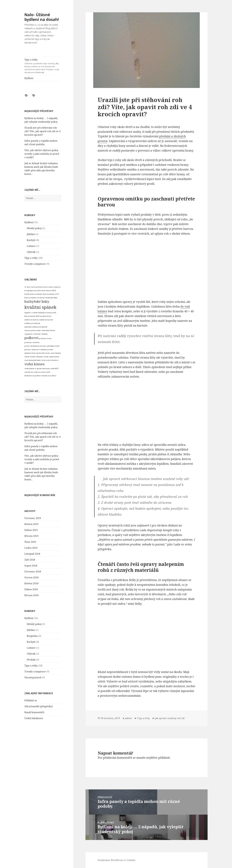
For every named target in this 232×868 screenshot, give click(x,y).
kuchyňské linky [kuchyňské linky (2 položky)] (37, 301)
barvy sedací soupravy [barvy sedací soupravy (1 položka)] (52, 287)
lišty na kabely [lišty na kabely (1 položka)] (30, 316)
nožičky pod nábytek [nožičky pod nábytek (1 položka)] (32, 323)
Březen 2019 (31, 536)
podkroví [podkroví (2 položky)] (31, 338)
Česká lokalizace (34, 718)
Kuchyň (31, 240)
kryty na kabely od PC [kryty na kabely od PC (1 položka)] (51, 294)
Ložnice (31, 246)
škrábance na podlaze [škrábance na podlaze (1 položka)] (33, 376)
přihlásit (164, 758)
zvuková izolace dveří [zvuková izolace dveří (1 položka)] (42, 372)
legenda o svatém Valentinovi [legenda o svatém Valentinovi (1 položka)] (35, 312)
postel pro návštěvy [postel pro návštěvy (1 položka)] (32, 342)
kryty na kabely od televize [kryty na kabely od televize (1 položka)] (35, 298)
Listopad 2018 (32, 554)
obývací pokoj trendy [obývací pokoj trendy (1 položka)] (33, 330)
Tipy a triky (43, 66)
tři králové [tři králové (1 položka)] (54, 360)
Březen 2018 (31, 595)
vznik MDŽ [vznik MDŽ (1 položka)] (54, 369)
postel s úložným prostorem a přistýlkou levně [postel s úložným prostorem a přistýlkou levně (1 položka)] (42, 346)
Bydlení (29, 78)
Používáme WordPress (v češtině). (117, 860)
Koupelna (32, 636)
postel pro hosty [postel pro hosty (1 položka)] (45, 338)
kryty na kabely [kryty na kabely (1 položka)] (36, 294)
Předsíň (31, 660)
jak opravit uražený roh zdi (170, 718)
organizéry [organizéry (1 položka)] (29, 334)
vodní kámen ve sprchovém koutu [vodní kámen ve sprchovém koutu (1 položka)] (37, 369)
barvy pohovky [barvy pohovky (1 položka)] (37, 287)
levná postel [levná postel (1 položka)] (51, 312)
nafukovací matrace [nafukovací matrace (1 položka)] (32, 320)
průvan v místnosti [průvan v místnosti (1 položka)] (31, 349)
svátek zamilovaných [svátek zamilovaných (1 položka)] (51, 357)
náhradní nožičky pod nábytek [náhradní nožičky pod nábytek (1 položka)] (36, 327)
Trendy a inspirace (35, 264)
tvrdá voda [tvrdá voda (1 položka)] (45, 360)
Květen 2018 (31, 583)
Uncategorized (33, 677)
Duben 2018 (31, 589)
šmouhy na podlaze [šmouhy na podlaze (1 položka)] (49, 376)
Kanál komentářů (34, 712)
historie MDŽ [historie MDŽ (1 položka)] (51, 291)
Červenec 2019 (33, 518)
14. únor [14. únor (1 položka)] (28, 287)
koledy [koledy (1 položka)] (27, 294)
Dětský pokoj (34, 228)
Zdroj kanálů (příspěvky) (39, 706)
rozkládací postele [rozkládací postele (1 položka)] (46, 349)
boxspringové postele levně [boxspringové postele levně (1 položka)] (35, 291)
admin (129, 718)
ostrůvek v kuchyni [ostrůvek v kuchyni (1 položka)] (40, 334)
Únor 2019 (30, 542)
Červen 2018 (31, 577)
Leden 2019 (31, 548)
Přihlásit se (31, 700)
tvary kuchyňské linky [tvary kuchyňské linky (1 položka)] (33, 360)
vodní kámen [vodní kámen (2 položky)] (34, 364)
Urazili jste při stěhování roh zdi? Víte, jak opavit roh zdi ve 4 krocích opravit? (42, 131)
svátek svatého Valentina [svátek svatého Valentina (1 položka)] (34, 357)
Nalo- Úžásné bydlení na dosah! (42, 17)
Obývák (31, 252)
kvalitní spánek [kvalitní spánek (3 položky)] (40, 307)
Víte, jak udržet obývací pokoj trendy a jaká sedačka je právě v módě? (42, 154)
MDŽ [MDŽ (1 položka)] (38, 316)
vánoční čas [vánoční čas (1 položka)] (29, 372)
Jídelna (31, 234)
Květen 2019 (31, 524)
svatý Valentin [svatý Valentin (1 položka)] (56, 353)
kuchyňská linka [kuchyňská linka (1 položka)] (51, 298)
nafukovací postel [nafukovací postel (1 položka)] (46, 320)
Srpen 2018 (31, 565)
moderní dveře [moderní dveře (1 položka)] (46, 316)
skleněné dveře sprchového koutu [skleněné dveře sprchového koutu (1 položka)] (37, 353)
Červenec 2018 (33, 571)
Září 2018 (30, 560)
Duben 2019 (31, 530)
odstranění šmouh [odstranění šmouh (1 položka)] (48, 330)
